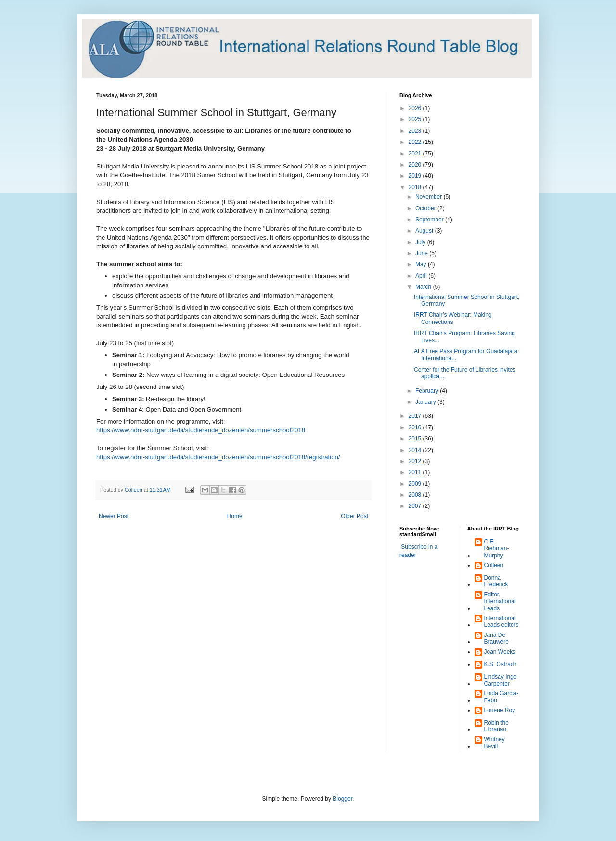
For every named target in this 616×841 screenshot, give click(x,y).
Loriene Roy (500, 710)
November (430, 197)
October (426, 208)
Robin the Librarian (496, 726)
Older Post (354, 516)
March (424, 287)
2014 (416, 450)
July (421, 242)
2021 (416, 154)
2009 (416, 484)
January (426, 402)
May (422, 264)
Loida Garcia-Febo (501, 697)
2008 (416, 495)
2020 (416, 165)
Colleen (494, 565)
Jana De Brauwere (496, 638)
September (430, 220)
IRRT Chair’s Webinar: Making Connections (453, 318)
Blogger (342, 799)
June (422, 253)
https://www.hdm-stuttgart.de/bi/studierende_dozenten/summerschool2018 (201, 430)
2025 (416, 119)
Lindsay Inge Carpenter (500, 680)
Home (235, 516)
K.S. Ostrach (500, 664)
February (428, 391)
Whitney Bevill (494, 743)
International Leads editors (501, 621)
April (422, 276)
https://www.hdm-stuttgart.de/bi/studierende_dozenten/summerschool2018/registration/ (218, 457)
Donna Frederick (496, 581)
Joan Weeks (500, 652)
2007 (416, 506)
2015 (416, 439)
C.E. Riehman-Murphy (497, 549)
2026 (416, 108)
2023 (416, 131)
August (425, 231)
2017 (416, 416)
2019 (416, 176)
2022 (416, 142)
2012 (416, 461)
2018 (416, 187)
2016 (416, 427)
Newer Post (114, 516)
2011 (416, 472)
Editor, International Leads (500, 602)
